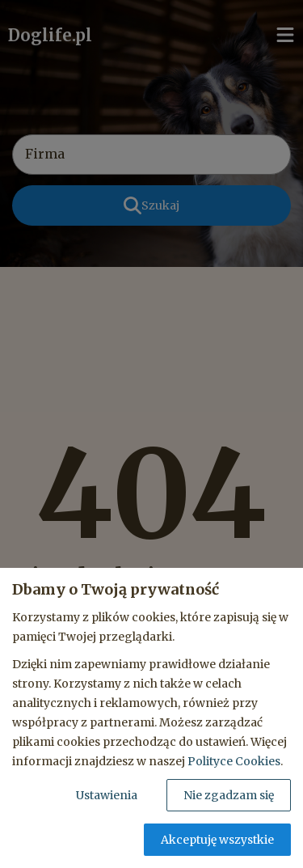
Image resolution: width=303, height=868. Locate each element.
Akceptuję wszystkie (217, 840)
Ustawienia (107, 795)
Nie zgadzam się (229, 795)
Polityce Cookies (234, 761)
